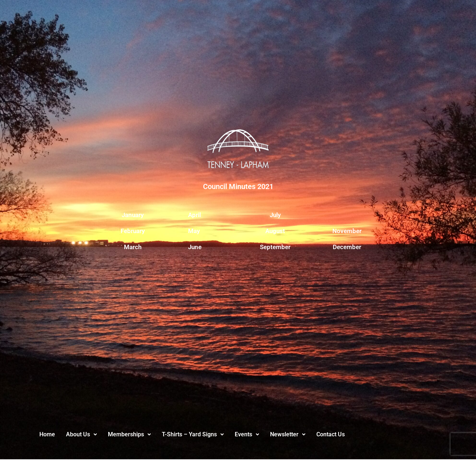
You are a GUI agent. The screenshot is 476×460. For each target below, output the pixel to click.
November (347, 231)
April (194, 215)
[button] (81, 435)
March (133, 247)
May (194, 231)
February (133, 231)
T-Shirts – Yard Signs (193, 434)
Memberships (129, 434)
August (275, 231)
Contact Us (331, 434)
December (347, 247)
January (133, 215)
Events (247, 434)
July (275, 215)
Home (47, 434)
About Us (81, 434)
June (195, 247)
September (275, 247)
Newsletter (288, 434)
